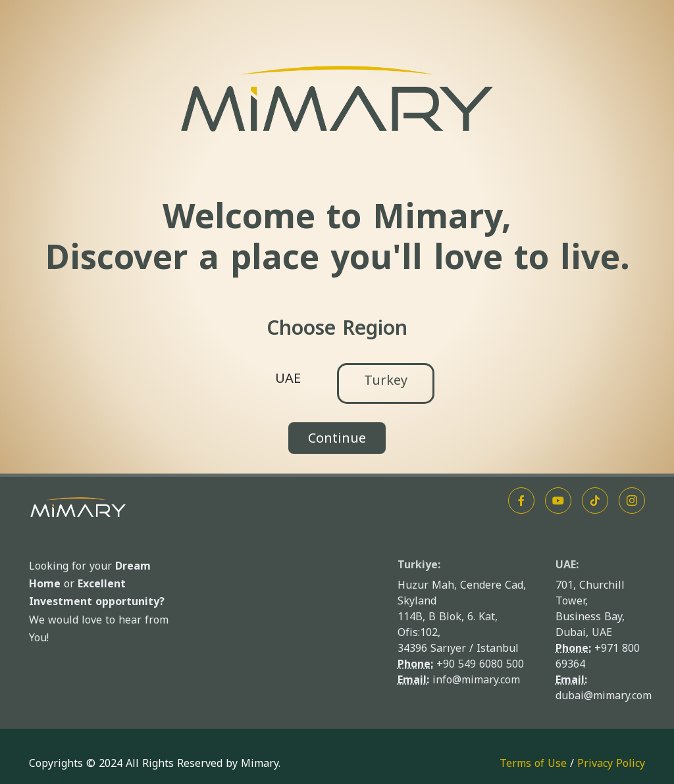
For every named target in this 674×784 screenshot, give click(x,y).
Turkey (386, 380)
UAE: (567, 565)
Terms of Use (533, 763)
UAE (288, 378)
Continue (337, 438)
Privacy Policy (611, 763)
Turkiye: (419, 565)
